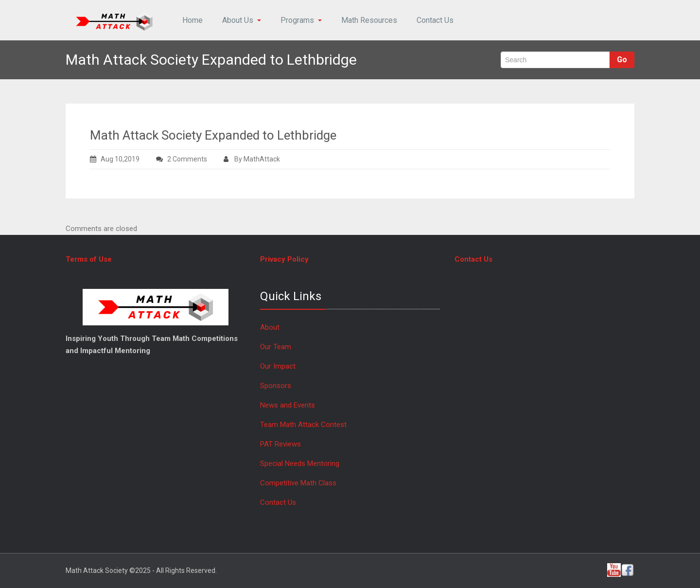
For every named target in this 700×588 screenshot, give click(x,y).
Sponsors (276, 386)
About (270, 327)
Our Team (276, 347)
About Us (242, 20)
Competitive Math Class (299, 483)
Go (622, 60)
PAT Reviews (280, 444)
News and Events (288, 405)
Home (192, 20)
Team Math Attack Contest (303, 425)
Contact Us (435, 20)
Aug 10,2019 (115, 159)
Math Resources (369, 20)
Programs (301, 20)
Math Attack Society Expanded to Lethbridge (213, 135)
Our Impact (278, 366)
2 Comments (194, 159)
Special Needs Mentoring (300, 463)
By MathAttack (252, 159)
